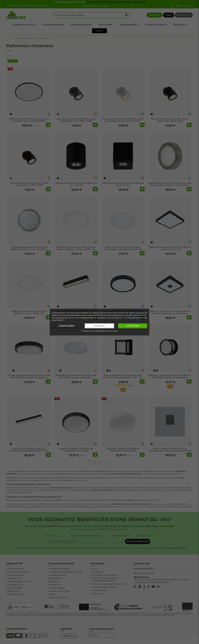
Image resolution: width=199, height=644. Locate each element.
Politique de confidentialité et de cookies (100, 331)
